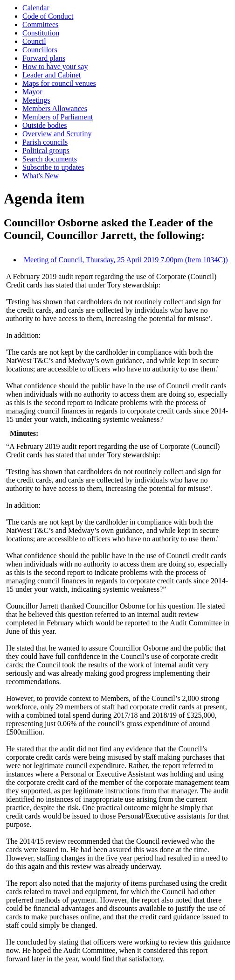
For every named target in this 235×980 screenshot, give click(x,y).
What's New (41, 176)
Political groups (46, 150)
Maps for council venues (59, 83)
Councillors (40, 50)
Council (34, 41)
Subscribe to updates (53, 167)
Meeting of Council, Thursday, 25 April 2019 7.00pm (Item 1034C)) (126, 260)
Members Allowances (55, 108)
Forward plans (44, 58)
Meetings (36, 100)
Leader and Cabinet (52, 75)
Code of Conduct (48, 16)
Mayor (32, 92)
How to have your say (55, 66)
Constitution (41, 33)
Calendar (36, 8)
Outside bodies (45, 125)
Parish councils (45, 142)
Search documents (50, 159)
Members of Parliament (58, 117)
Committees (40, 24)
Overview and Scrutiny (57, 134)
